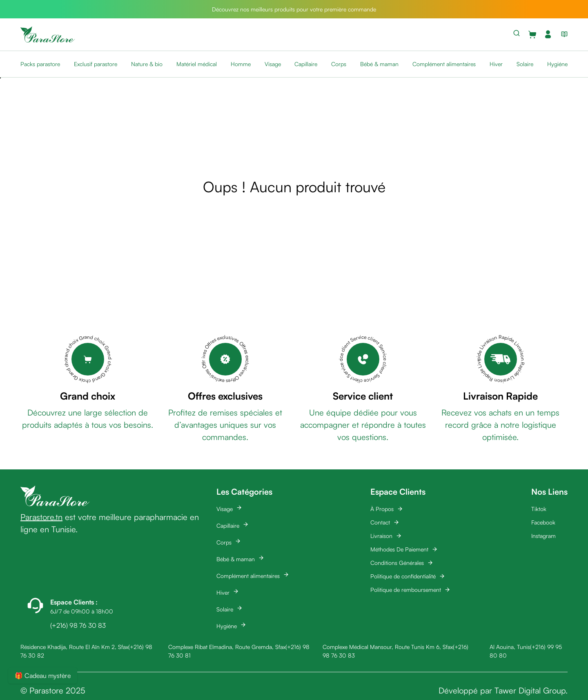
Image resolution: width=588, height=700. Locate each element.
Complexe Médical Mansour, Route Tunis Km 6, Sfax (388, 647)
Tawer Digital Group (530, 690)
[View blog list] (563, 34)
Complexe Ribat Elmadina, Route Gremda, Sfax (227, 647)
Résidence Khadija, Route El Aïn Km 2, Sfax (74, 647)
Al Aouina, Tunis (510, 647)
